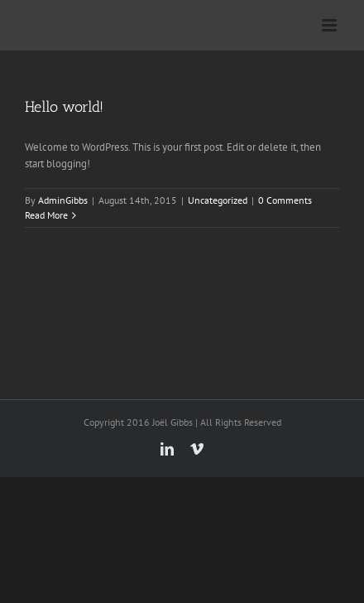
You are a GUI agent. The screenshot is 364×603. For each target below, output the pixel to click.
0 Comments (285, 200)
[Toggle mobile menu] (330, 25)
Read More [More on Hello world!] (46, 215)
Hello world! (64, 107)
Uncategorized (218, 200)
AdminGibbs (63, 200)
